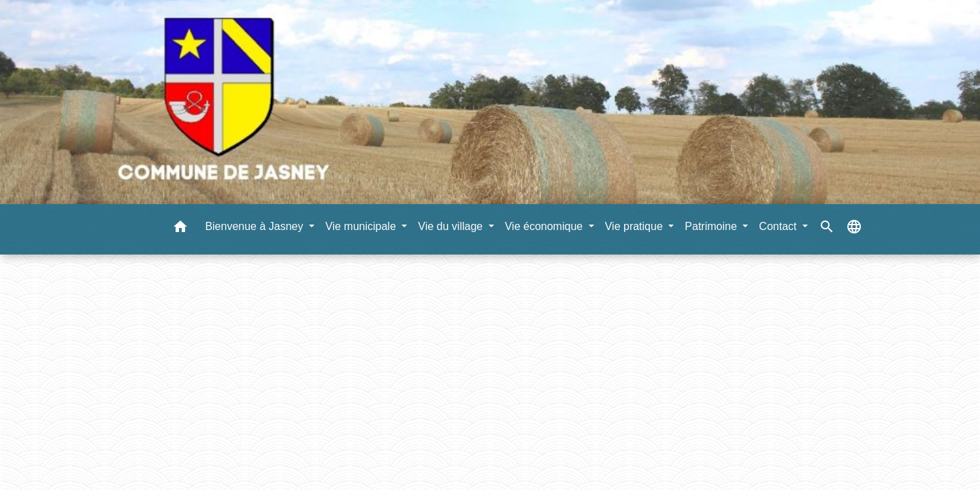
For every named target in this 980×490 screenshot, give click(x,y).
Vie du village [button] (452, 226)
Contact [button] (779, 226)
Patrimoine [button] (712, 226)
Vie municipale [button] (362, 226)
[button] (180, 229)
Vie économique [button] (545, 226)
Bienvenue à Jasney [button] (256, 226)
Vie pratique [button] (636, 226)
